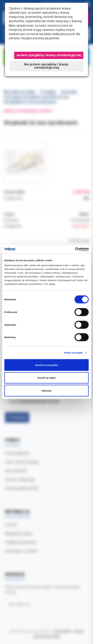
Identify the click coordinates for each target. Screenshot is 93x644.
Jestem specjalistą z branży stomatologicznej (49, 55)
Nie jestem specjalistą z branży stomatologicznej (46, 66)
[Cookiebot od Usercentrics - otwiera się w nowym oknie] (67, 249)
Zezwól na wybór (46, 378)
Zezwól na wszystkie (46, 365)
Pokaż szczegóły (73, 353)
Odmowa (47, 391)
